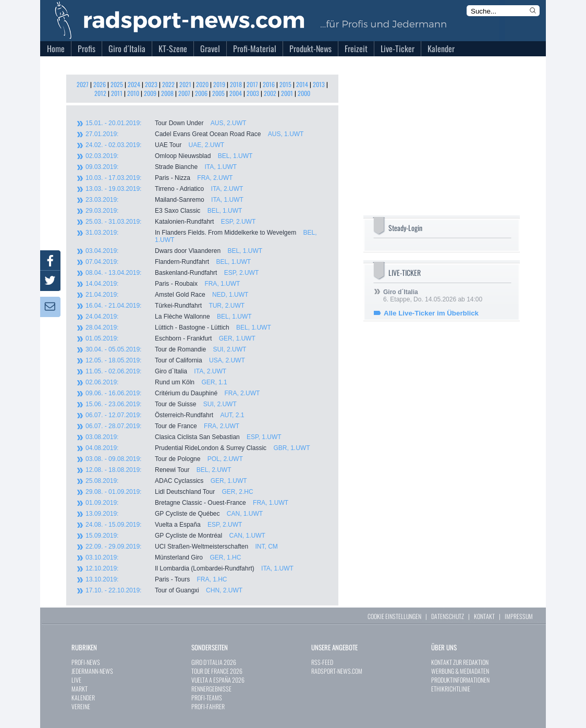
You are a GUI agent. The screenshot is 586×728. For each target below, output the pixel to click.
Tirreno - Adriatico (164, 189)
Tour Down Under (166, 123)
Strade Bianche (161, 167)
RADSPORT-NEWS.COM (337, 671)
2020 (202, 84)
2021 (185, 84)
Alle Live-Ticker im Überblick (431, 313)
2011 (117, 93)
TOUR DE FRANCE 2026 (217, 671)
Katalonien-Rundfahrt (170, 222)
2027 (83, 84)
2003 (253, 93)
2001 (287, 93)
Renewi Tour (158, 470)
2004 (236, 93)
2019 (219, 84)
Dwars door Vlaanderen (174, 251)
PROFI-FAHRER (208, 706)
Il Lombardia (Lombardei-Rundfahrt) (190, 568)
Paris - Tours (156, 579)
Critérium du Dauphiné (173, 393)
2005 (218, 93)
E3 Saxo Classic (164, 211)
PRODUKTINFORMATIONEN (460, 680)
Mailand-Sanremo (164, 200)
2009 (150, 93)
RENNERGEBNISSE (211, 689)
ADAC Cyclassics (166, 481)
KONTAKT (484, 616)
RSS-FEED (322, 662)
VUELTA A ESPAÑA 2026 (218, 680)
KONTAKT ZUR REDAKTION (460, 662)
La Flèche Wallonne (169, 317)
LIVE (76, 680)
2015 (285, 84)
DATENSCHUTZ (448, 616)
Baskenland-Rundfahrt (172, 273)
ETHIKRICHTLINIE (451, 689)
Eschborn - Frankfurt (170, 338)
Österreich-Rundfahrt (165, 415)
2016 (269, 84)
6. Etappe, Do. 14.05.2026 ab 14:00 (433, 296)
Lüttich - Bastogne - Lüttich (178, 327)
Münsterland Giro (163, 557)
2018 (236, 84)
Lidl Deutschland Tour (169, 492)
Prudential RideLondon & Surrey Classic (198, 448)
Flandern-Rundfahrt (168, 262)
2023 (151, 84)
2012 (100, 93)
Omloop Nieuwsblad (169, 156)
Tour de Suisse (161, 404)
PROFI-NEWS (86, 662)
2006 (201, 93)
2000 (304, 93)
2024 (134, 84)
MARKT (80, 689)
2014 (302, 84)
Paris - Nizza (159, 178)
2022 (168, 84)
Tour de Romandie (166, 349)
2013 (319, 84)
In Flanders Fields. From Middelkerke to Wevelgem (201, 236)
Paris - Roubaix (163, 284)
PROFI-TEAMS (207, 697)
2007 (184, 93)
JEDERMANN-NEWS (92, 671)
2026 (100, 84)
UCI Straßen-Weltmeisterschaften (182, 547)
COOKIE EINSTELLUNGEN (394, 616)
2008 (167, 93)
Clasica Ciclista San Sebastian (184, 437)
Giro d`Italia (156, 371)
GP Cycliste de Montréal (175, 536)
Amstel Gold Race (167, 295)
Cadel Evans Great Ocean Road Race (194, 134)
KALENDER (83, 697)
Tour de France (162, 426)
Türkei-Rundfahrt (165, 306)
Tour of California (165, 360)
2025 (117, 84)
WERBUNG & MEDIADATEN (460, 671)
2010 (133, 93)
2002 (270, 93)
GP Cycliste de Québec (174, 514)
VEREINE (81, 706)
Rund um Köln (156, 382)
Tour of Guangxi (164, 590)
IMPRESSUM (519, 616)
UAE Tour (155, 145)
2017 (252, 84)
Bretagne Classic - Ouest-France (187, 503)
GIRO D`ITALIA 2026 (214, 662)
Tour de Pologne (164, 459)
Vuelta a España (164, 525)
